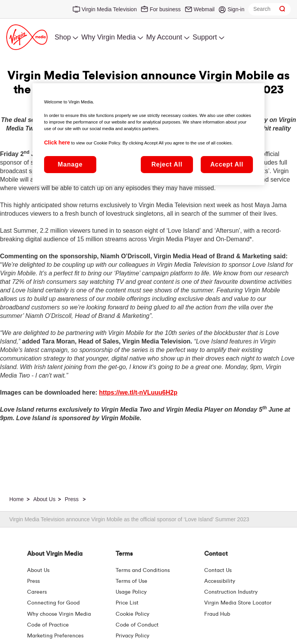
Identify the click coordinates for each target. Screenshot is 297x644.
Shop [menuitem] (63, 37)
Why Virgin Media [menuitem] (108, 37)
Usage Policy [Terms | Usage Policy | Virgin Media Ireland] (131, 592)
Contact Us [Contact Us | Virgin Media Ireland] (218, 570)
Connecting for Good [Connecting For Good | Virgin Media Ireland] (53, 603)
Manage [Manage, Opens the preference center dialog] (70, 164)
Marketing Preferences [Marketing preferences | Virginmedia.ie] (55, 636)
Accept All (227, 164)
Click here (57, 143)
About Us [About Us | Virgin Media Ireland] (38, 570)
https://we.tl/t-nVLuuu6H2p (138, 392)
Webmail (204, 9)
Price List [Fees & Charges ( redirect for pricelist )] (127, 603)
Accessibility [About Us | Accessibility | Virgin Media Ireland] (220, 581)
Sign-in (236, 9)
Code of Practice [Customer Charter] (48, 625)
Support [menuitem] (205, 37)
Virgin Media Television (109, 9)
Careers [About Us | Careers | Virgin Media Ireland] (37, 592)
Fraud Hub (217, 614)
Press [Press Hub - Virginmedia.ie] (33, 581)
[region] (148, 134)
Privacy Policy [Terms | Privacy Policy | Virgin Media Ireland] (132, 636)
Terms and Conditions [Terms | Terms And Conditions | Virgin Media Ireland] (143, 570)
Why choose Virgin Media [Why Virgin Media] (59, 614)
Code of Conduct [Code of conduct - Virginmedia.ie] (137, 625)
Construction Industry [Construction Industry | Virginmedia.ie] (231, 592)
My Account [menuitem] (164, 37)
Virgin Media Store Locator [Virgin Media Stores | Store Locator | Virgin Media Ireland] (238, 603)
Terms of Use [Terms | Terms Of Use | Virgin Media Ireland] (131, 581)
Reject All (167, 164)
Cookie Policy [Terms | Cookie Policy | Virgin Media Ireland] (132, 614)
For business (165, 9)
